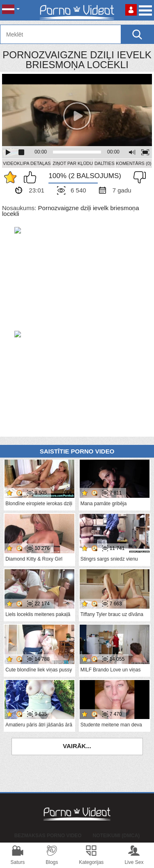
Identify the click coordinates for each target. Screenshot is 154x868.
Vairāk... (77, 746)
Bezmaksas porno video (48, 836)
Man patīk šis (32, 177)
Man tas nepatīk (138, 177)
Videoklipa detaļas (27, 163)
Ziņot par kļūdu (73, 163)
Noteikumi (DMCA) (116, 836)
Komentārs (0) (133, 163)
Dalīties (105, 163)
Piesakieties (131, 10)
